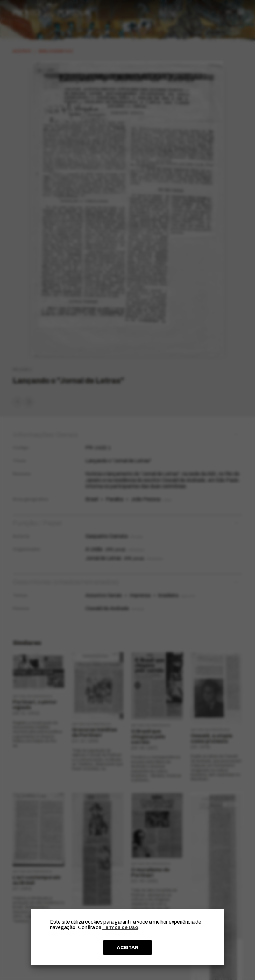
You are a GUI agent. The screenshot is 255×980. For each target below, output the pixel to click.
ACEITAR (128, 948)
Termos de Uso (120, 927)
